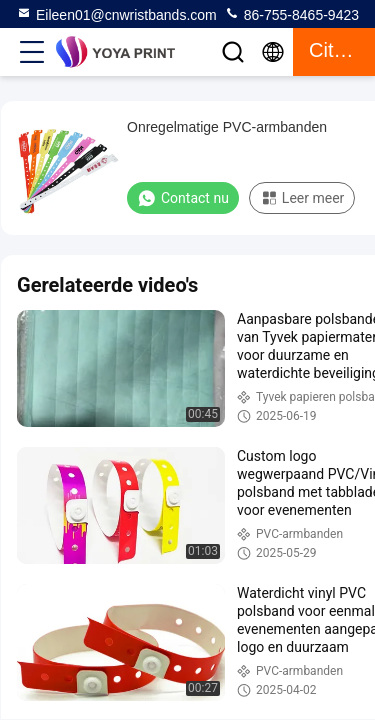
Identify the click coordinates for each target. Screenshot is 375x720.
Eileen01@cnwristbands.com (116, 14)
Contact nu (183, 198)
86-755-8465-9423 (291, 14)
